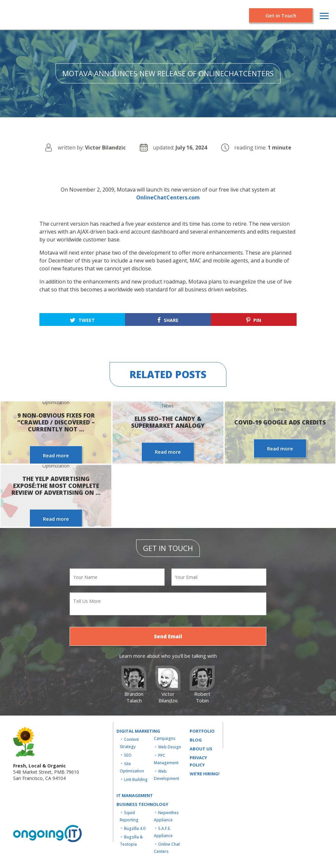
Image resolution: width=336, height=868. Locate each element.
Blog (196, 740)
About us (201, 749)
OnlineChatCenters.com (168, 197)
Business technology (142, 804)
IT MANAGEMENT (135, 795)
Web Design (170, 747)
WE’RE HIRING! (205, 774)
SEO (128, 755)
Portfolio (202, 731)
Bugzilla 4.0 (135, 828)
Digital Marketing (138, 731)
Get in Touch (281, 15)
